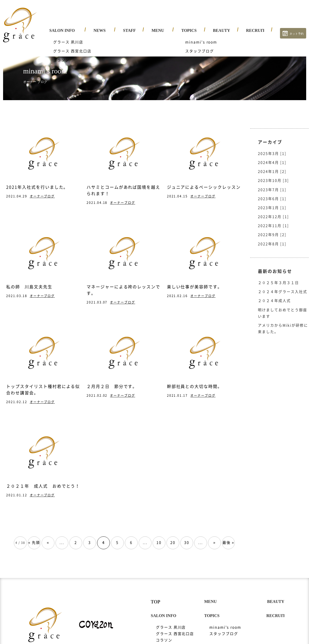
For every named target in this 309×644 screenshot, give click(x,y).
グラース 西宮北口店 (175, 629)
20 (173, 538)
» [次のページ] (214, 538)
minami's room (225, 622)
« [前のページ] (48, 538)
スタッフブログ (224, 629)
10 (159, 538)
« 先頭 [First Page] (34, 538)
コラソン (164, 635)
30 (187, 538)
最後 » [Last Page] (228, 538)
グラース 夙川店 (171, 622)
